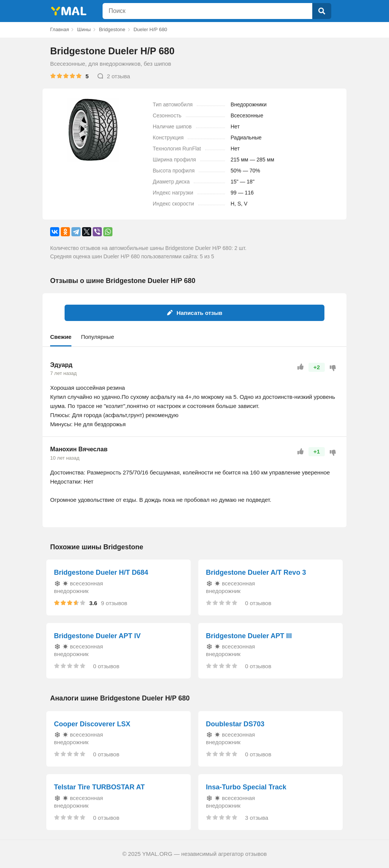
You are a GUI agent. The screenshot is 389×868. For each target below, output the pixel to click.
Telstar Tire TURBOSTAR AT (99, 787)
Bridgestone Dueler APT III (249, 636)
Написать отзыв (195, 313)
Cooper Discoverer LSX (92, 724)
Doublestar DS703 (235, 724)
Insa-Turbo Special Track (246, 787)
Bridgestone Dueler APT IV (97, 636)
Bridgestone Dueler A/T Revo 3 (256, 572)
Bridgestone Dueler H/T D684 (101, 572)
